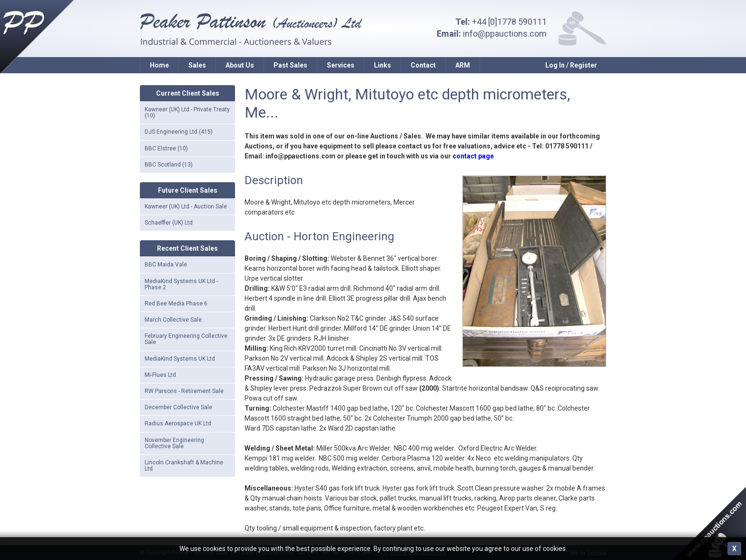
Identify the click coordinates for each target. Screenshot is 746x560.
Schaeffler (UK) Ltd (169, 223)
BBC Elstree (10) (166, 148)
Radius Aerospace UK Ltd (178, 423)
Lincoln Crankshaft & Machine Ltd (184, 466)
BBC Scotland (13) (169, 165)
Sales (197, 65)
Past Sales (290, 65)
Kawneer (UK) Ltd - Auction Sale (186, 206)
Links (383, 65)
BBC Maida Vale (166, 265)
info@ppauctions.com (505, 34)
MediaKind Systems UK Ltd (180, 359)
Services (341, 65)
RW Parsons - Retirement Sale (184, 391)
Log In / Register (571, 65)
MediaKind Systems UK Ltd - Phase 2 (181, 284)
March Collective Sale (173, 320)
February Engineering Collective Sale (186, 339)
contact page (473, 156)
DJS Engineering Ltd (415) (179, 132)
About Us (240, 65)
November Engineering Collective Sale (174, 443)
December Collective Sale (178, 407)
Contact (423, 65)
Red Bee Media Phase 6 (176, 304)
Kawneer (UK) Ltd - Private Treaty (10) (187, 113)
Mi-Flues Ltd (160, 375)
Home (159, 65)
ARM (463, 65)
